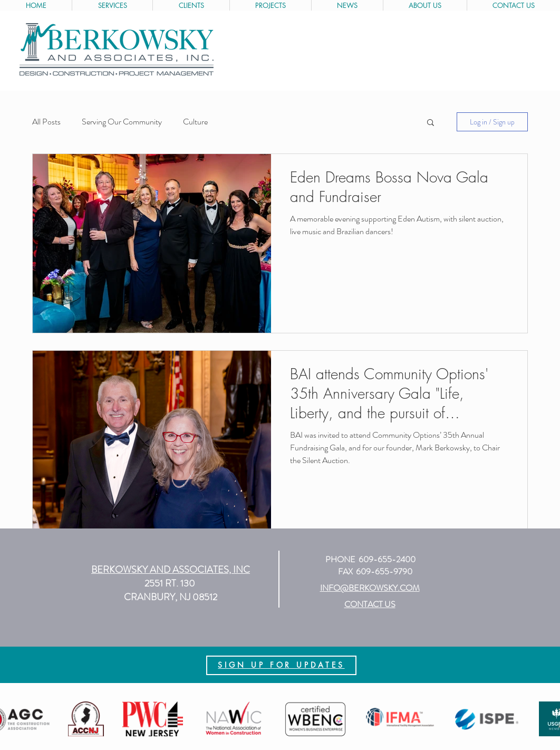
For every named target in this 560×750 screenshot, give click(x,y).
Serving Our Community (122, 122)
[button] (431, 123)
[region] (281, 665)
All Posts (46, 122)
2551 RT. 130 (171, 583)
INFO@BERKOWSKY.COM (370, 588)
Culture (195, 122)
